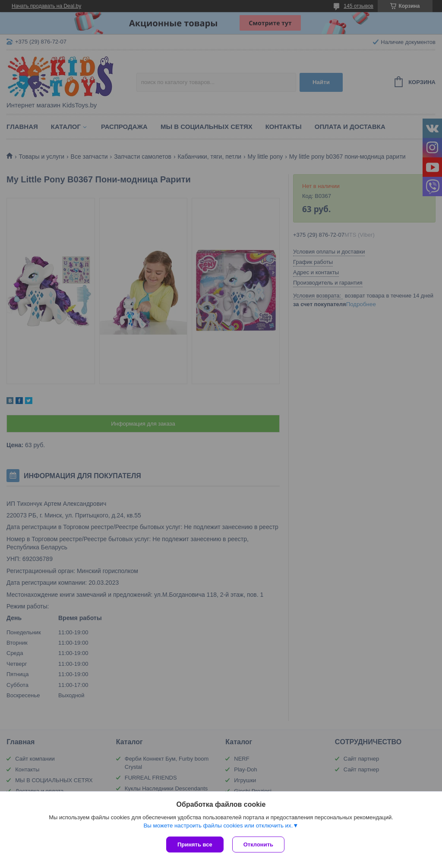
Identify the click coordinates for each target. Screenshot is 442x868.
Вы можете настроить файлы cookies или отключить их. (218, 826)
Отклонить (258, 844)
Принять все (195, 844)
